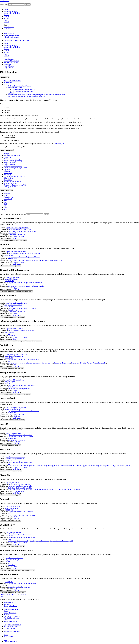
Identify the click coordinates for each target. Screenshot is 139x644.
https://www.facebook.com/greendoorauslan (22, 584)
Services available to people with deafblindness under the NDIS (27, 96)
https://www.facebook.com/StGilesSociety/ (22, 537)
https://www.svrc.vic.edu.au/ (15, 558)
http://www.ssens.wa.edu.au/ (15, 329)
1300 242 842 (9, 510)
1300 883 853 (9, 255)
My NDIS (11, 93)
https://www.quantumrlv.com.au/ (16, 252)
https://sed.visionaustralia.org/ (15, 380)
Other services (8, 178)
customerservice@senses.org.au (14, 459)
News (6, 20)
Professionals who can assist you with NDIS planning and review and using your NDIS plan (36, 95)
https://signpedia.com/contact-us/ (20, 484)
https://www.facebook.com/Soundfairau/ (21, 512)
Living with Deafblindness (12, 13)
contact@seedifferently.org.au (14, 356)
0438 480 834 (9, 582)
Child (14, 238)
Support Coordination (11, 183)
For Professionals (9, 628)
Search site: (4, 4)
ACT (5, 195)
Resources (7, 18)
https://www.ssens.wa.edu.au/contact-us (22, 330)
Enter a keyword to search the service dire (13, 214)
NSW (6, 201)
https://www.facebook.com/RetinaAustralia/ (22, 308)
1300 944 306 (9, 358)
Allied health (8, 157)
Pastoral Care (8, 180)
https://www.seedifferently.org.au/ (16, 354)
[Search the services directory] (47, 214)
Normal (9, 27)
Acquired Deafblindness (11, 618)
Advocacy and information (12, 155)
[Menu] (1, 3)
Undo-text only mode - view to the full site (17, 40)
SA (5, 206)
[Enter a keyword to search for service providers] (35, 214)
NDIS (6, 84)
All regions (7, 194)
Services (6, 15)
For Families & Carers (11, 626)
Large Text (9, 68)
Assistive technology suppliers (13, 159)
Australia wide (8, 197)
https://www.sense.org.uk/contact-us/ (21, 435)
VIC (5, 209)
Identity (6, 615)
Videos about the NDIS (15, 88)
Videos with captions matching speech (23, 91)
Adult (14, 264)
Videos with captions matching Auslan (23, 89)
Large (8, 29)
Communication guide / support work (15, 168)
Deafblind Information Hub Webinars (19, 86)
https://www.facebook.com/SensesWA (21, 462)
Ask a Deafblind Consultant (12, 81)
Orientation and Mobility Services (14, 176)
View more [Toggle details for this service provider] (14, 240)
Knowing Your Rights (11, 621)
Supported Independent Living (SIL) (15, 185)
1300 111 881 (9, 460)
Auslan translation (10, 164)
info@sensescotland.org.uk (13, 409)
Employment (8, 173)
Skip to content (5, 1)
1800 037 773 (9, 383)
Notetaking (7, 175)
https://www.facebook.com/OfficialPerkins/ (22, 231)
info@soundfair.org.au (11, 508)
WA (5, 211)
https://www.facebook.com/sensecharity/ (21, 437)
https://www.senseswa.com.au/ (15, 457)
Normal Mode (8, 64)
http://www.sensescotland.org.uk (16, 407)
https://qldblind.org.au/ (13, 277)
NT (5, 202)
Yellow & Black (11, 35)
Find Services (8, 82)
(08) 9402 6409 (9, 332)
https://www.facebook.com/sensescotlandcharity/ (24, 411)
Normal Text (9, 66)
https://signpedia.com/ (13, 483)
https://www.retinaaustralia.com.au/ (17, 303)
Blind (16, 236)
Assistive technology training (13, 161)
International (8, 199)
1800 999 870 (9, 307)
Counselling (8, 169)
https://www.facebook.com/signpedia (20, 486)
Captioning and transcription (13, 166)
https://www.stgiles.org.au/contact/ (20, 534)
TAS (5, 207)
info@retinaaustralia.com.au (13, 305)
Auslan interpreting (10, 162)
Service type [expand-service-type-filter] (7, 150)
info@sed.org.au (10, 382)
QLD (5, 204)
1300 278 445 (9, 536)
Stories (6, 620)
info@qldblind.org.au (11, 279)
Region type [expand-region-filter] (7, 190)
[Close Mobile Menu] (1, 7)
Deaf (19, 337)
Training (7, 17)
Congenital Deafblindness (12, 616)
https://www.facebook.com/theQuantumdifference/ (25, 257)
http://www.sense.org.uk (13, 433)
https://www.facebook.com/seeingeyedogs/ (22, 385)
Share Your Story (9, 637)
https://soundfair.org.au (13, 507)
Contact (6, 22)
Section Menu (5, 77)
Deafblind (21, 236)
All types (7, 154)
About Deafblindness (10, 11)
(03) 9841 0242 (9, 561)
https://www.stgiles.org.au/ (14, 532)
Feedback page (59, 144)
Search (28, 4)
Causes (6, 611)
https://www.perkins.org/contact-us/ (20, 229)
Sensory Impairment (10, 613)
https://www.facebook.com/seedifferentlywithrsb (24, 359)
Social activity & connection (13, 182)
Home (6, 10)
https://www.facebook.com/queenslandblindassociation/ (26, 283)
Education (7, 171)
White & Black (11, 37)
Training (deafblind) (10, 187)
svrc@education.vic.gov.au (13, 560)
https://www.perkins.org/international (17, 228)
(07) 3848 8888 (9, 281)
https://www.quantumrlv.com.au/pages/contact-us (25, 253)
